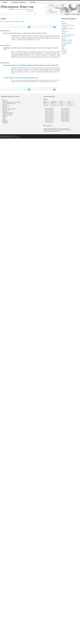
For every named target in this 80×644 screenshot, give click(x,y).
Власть (63, 22)
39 (31, 27)
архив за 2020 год (49, 116)
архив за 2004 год (65, 121)
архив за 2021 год (49, 115)
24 (54, 25)
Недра (63, 47)
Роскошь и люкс (65, 37)
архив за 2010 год (65, 113)
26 (1, 27)
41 (36, 27)
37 (27, 27)
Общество (64, 30)
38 (29, 27)
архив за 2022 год (49, 113)
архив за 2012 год (65, 111)
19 (43, 25)
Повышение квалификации (68, 35)
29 (8, 27)
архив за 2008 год (65, 116)
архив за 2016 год (49, 121)
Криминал (64, 50)
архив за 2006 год (65, 119)
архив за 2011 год (65, 112)
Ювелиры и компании (67, 40)
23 (52, 25)
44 (43, 27)
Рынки (63, 48)
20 (45, 25)
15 (34, 25)
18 (41, 25)
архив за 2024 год (49, 111)
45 (45, 27)
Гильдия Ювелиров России (68, 28)
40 (34, 27)
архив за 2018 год (49, 119)
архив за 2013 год (65, 110)
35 (22, 27)
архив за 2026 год (49, 108)
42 (38, 27)
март (61, 102)
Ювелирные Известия (17, 7)
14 (31, 25)
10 (22, 25)
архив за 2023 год (49, 112)
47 (50, 27)
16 (36, 25)
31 (13, 27)
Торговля (64, 38)
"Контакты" (18, 137)
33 (17, 27)
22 (50, 25)
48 (52, 27)
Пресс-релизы (65, 32)
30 (10, 27)
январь (45, 102)
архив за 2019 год (49, 117)
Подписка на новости (19, 2)
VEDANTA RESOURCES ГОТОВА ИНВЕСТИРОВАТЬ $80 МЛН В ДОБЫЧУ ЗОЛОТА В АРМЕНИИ (31, 65)
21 (47, 25)
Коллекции (64, 52)
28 (6, 27)
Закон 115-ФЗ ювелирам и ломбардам (11, 102)
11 (24, 25)
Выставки (64, 45)
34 (20, 27)
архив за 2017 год (49, 120)
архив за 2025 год (49, 110)
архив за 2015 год (49, 122)
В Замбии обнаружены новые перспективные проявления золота (21, 78)
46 (47, 27)
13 (29, 25)
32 (15, 27)
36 (24, 27)
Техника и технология (67, 42)
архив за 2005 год (65, 120)
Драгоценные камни (66, 43)
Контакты (33, 2)
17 (38, 25)
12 (27, 25)
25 (57, 25)
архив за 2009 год (65, 115)
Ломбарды (64, 53)
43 (41, 27)
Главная (5, 2)
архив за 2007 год (65, 117)
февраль (54, 102)
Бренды (63, 33)
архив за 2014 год (65, 108)
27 (3, 27)
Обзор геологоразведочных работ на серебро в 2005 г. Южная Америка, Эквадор (25, 33)
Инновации (64, 23)
